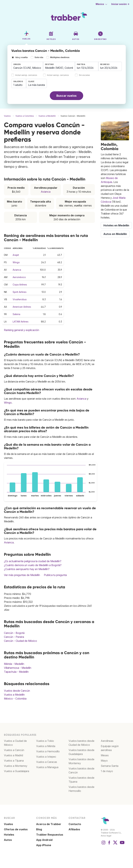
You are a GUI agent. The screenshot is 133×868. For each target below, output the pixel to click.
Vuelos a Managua (47, 767)
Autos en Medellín (115, 234)
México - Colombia (15, 699)
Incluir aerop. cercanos (26, 75)
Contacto (75, 824)
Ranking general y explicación (22, 330)
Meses (105, 755)
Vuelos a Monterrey (16, 766)
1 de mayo (107, 771)
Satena (16, 314)
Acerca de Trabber (49, 824)
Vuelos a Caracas (47, 762)
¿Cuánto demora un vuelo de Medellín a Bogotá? (33, 565)
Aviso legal (106, 836)
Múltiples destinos (60, 57)
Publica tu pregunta (55, 575)
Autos (8, 840)
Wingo (16, 262)
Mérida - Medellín (14, 664)
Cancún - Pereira (14, 637)
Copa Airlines (20, 285)
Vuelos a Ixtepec (46, 757)
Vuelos (8, 824)
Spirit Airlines (20, 292)
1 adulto (18, 85)
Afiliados (74, 829)
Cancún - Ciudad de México (20, 641)
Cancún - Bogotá (14, 633)
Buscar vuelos (66, 96)
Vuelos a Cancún (14, 750)
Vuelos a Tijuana (14, 761)
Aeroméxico (19, 277)
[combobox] (27, 66)
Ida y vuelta (21, 57)
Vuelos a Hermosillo (48, 751)
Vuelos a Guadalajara (17, 771)
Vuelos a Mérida (46, 746)
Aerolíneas (107, 741)
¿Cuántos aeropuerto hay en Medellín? (27, 569)
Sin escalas (84, 75)
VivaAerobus (20, 299)
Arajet (16, 255)
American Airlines (22, 307)
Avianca (46, 192)
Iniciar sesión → (120, 4)
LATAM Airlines (21, 322)
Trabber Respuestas (50, 835)
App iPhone (44, 845)
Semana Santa (110, 766)
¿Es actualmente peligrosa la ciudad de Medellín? (33, 561)
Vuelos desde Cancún (17, 691)
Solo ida (39, 57)
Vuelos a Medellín (14, 695)
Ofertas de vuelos (16, 829)
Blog (39, 829)
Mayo (104, 761)
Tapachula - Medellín (16, 672)
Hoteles (9, 835)
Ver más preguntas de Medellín (22, 575)
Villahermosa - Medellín (18, 668)
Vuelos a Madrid (13, 755)
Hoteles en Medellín (116, 225)
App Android (44, 840)
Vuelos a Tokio (45, 741)
